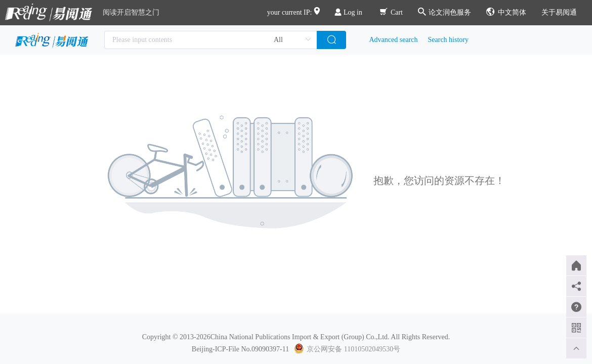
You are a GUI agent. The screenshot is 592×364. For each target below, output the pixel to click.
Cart (391, 12)
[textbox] (210, 40)
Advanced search (394, 40)
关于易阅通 (559, 12)
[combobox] (210, 40)
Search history (448, 40)
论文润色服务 (445, 12)
